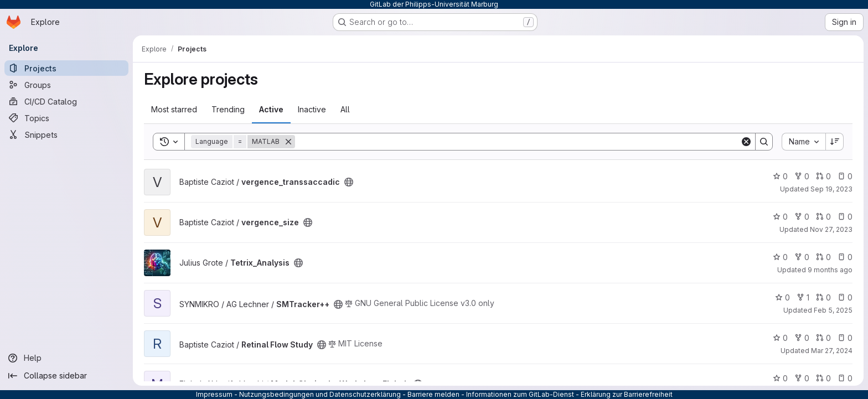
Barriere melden (433, 394)
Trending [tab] (228, 109)
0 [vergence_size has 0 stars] (780, 217)
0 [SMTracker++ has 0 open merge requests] (823, 297)
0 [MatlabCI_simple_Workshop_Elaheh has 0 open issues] (845, 378)
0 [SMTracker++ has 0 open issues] (845, 297)
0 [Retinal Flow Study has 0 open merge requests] (823, 338)
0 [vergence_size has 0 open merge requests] (823, 217)
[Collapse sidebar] (66, 376)
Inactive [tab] (312, 109)
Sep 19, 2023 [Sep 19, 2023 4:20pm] (831, 189)
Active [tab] (271, 109)
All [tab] (345, 109)
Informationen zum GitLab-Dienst (520, 394)
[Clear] (746, 142)
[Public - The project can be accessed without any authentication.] (349, 182)
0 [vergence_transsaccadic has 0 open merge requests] (823, 176)
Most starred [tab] (174, 109)
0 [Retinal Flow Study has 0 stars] (780, 338)
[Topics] (66, 118)
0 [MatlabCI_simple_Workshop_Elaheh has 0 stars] (780, 378)
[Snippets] (66, 134)
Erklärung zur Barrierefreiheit (627, 394)
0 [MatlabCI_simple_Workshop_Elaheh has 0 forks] (802, 378)
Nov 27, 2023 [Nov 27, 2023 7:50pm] (831, 229)
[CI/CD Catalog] (66, 101)
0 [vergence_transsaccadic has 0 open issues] (845, 176)
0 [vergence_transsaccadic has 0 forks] (802, 176)
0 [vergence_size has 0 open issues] (845, 217)
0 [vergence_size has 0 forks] (802, 217)
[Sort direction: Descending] (835, 142)
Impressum (214, 394)
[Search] (518, 142)
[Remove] (288, 142)
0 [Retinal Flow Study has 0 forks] (802, 338)
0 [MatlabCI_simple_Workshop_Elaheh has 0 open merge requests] (823, 378)
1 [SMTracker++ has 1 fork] (803, 297)
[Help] (66, 358)
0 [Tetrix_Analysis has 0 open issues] (845, 257)
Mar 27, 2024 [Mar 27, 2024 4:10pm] (832, 351)
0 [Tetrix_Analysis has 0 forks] (802, 257)
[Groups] (66, 85)
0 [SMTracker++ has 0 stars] (782, 297)
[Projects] (66, 68)
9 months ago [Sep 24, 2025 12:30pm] (830, 270)
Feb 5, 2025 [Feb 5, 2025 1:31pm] (833, 310)
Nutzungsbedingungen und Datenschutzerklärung (320, 394)
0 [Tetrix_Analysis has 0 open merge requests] (823, 257)
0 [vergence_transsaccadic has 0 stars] (780, 176)
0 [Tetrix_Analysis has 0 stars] (780, 257)
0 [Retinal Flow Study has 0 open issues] (845, 338)
